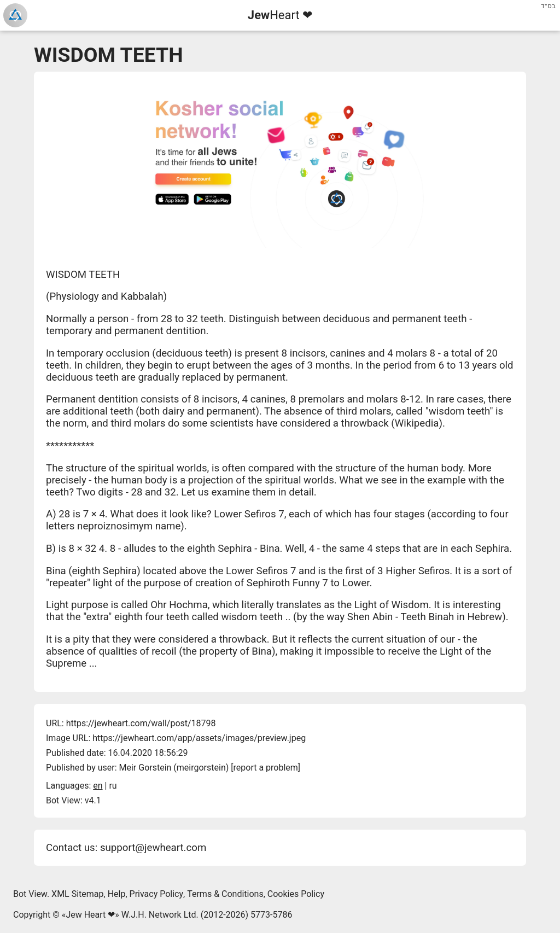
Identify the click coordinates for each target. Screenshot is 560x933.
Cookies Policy (296, 894)
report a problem (266, 768)
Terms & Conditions (225, 894)
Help (117, 894)
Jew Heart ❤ (90, 915)
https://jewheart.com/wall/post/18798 (141, 723)
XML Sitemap (77, 894)
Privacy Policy (157, 894)
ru (113, 786)
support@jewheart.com (153, 848)
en (98, 786)
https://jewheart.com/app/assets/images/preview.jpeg (199, 738)
